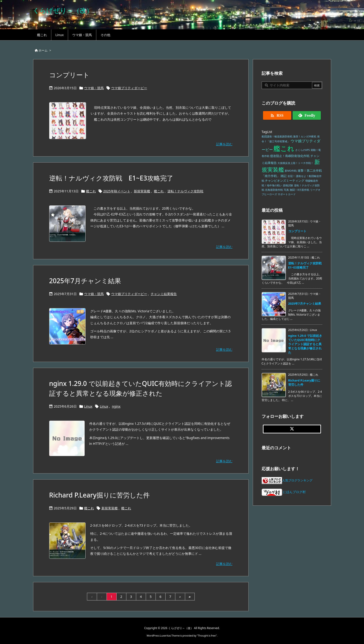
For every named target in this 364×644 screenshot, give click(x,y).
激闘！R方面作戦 (299, 190)
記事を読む (224, 144)
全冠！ (291, 176)
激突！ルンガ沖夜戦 (305, 136)
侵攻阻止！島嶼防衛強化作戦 (290, 156)
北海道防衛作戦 (274, 190)
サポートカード (287, 194)
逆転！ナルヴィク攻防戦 (185, 191)
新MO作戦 (291, 171)
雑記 (284, 176)
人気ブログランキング (297, 480)
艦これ (91, 191)
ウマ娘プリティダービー (129, 88)
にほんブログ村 (284, 492)
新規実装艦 (142, 191)
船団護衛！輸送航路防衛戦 (277, 136)
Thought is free (207, 635)
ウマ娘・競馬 (94, 88)
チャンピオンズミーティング (285, 181)
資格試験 (288, 185)
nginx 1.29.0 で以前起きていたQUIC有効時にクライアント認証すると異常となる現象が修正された (305, 344)
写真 (286, 190)
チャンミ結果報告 (164, 294)
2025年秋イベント (117, 191)
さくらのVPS (303, 150)
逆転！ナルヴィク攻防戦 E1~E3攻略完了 (111, 178)
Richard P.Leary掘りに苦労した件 (99, 495)
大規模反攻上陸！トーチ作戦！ (295, 163)
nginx (116, 406)
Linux (88, 406)
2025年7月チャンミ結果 (85, 281)
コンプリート (69, 75)
